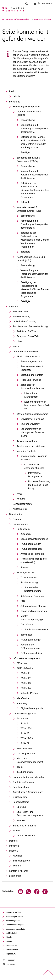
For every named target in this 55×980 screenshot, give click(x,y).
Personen (14, 846)
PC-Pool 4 (26, 688)
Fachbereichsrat (21, 787)
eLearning (22, 703)
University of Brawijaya (32, 419)
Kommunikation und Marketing (29, 777)
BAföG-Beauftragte (23, 504)
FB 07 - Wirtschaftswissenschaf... (16, 19)
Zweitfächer (27, 625)
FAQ (23, 601)
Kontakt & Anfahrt (18, 871)
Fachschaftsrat (21, 802)
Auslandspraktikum (27, 441)
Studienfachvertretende (36, 629)
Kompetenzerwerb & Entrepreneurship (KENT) (29, 209)
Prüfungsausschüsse (31, 549)
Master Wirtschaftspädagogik (32, 618)
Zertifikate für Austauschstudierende (32, 387)
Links (20, 341)
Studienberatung (21, 317)
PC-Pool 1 (26, 673)
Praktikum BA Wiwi (27, 331)
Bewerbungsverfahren (32, 361)
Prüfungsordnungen (31, 544)
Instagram (11, 964)
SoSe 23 (25, 733)
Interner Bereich (25, 772)
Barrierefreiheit (12, 950)
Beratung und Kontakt (32, 375)
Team (20, 767)
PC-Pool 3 (26, 683)
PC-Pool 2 (26, 678)
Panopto (9, 941)
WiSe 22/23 (27, 738)
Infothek (13, 851)
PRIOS (16, 347)
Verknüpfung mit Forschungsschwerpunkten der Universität (34, 129)
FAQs (19, 494)
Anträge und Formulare (32, 554)
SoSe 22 (25, 743)
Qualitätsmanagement (24, 714)
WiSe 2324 (26, 728)
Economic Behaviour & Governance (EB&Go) (28, 159)
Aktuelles (18, 856)
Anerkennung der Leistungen (31, 446)
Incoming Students (26, 451)
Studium (13, 307)
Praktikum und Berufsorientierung (30, 326)
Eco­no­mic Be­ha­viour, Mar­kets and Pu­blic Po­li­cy (37, 405)
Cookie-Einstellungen (15, 925)
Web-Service (23, 698)
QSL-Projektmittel (26, 754)
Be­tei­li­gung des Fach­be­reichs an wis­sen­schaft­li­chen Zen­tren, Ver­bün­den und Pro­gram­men (33, 142)
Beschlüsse (26, 635)
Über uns (21, 807)
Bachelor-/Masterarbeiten (34, 611)
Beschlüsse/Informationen (34, 539)
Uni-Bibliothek (12, 933)
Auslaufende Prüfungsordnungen (31, 646)
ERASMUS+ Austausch (29, 357)
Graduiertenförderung (24, 782)
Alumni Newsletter (26, 836)
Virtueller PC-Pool (29, 693)
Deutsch (45, 3)
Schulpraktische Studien (33, 606)
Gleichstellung (20, 797)
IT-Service (22, 663)
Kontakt (21, 499)
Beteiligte (25, 152)
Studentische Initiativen (25, 826)
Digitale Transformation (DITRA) (29, 113)
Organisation (16, 514)
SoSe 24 (25, 723)
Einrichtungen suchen (15, 916)
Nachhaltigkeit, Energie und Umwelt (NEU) (31, 259)
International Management (31, 395)
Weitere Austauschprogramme (32, 414)
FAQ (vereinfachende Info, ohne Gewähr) (34, 561)
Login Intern (15, 876)
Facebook (11, 960)
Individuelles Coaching (25, 321)
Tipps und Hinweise (31, 380)
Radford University (30, 424)
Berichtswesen (24, 749)
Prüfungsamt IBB (26, 573)
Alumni (17, 831)
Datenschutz (11, 946)
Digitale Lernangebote (32, 708)
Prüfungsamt (24, 529)
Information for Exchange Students (34, 458)
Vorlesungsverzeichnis (15, 929)
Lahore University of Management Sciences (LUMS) (32, 432)
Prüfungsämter (21, 524)
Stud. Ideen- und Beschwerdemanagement (30, 814)
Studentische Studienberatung (33, 589)
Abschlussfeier (21, 509)
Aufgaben (26, 534)
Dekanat (17, 519)
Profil (12, 91)
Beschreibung (28, 120)
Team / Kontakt (29, 578)
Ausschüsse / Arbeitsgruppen (28, 792)
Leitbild (17, 96)
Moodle (9, 937)
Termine (17, 866)
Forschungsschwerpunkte (26, 107)
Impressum (11, 954)
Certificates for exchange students (34, 466)
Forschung (15, 102)
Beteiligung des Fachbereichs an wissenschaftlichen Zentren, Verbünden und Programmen (35, 190)
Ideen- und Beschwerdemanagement (30, 760)
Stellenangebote (21, 861)
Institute (13, 841)
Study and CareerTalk (28, 336)
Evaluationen (23, 719)
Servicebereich (20, 312)
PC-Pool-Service (25, 668)
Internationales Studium (25, 352)
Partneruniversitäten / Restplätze (32, 368)
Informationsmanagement (26, 658)
